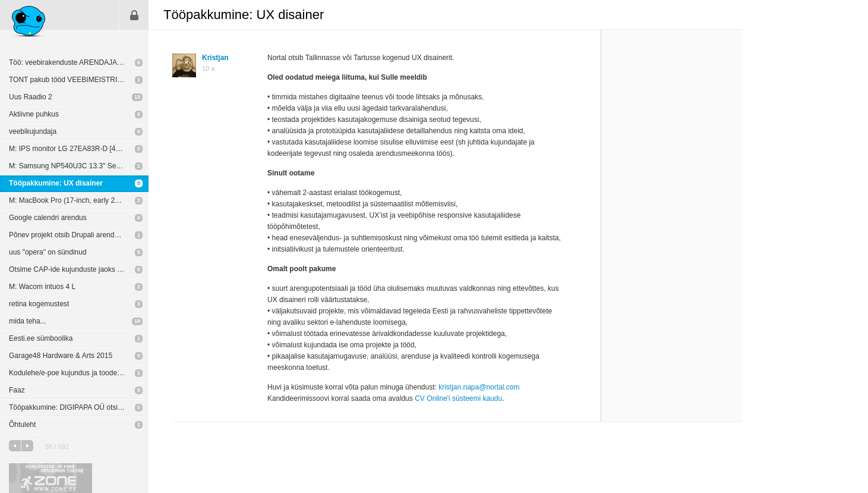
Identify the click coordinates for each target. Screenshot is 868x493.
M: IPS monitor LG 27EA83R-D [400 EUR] (76, 149)
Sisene (134, 15)
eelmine (15, 446)
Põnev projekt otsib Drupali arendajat (67, 235)
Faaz (17, 390)
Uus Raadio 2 (31, 97)
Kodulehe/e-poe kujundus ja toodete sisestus (79, 373)
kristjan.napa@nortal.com (479, 387)
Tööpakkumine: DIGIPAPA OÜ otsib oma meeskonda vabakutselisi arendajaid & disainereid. (79, 407)
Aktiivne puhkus (34, 114)
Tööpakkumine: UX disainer (56, 183)
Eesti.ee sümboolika (41, 338)
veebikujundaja (33, 131)
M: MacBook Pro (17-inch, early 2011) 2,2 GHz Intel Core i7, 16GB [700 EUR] (79, 200)
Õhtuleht (22, 425)
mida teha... (28, 321)
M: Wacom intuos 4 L (42, 287)
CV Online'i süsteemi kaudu (458, 398)
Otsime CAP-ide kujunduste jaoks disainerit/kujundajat (79, 269)
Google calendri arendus (48, 218)
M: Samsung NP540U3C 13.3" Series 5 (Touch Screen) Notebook (79, 166)
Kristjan (215, 58)
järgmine (27, 446)
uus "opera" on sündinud (48, 252)
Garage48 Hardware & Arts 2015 (61, 356)
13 (137, 97)
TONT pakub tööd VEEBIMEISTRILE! (68, 80)
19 (137, 321)
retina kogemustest (39, 304)
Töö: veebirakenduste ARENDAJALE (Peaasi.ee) (79, 62)
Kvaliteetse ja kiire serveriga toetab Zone (50, 478)
